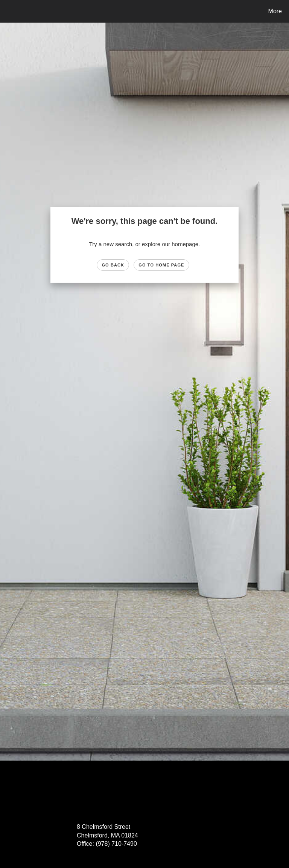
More (275, 11)
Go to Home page (161, 265)
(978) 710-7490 (116, 844)
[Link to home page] (7, 11)
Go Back (113, 265)
